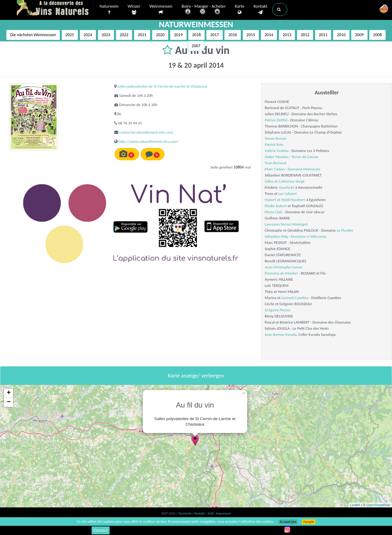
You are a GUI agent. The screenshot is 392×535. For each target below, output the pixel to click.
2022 (124, 35)
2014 (269, 35)
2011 (323, 35)
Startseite (185, 513)
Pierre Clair (273, 212)
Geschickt (286, 187)
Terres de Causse (305, 157)
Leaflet (355, 505)
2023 (106, 35)
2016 (232, 35)
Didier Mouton (276, 157)
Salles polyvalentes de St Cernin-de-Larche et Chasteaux (162, 86)
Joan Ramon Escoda (281, 334)
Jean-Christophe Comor (284, 267)
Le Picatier (345, 230)
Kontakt (260, 9)
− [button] (9, 402)
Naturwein (109, 9)
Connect (101, 530)
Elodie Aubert (276, 206)
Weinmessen (161, 9)
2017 (214, 35)
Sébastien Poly (276, 236)
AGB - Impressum (219, 513)
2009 (359, 35)
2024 (88, 35)
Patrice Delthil (276, 120)
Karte (240, 9)
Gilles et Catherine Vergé (285, 181)
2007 (196, 46)
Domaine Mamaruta (304, 169)
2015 (251, 35)
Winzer (134, 9)
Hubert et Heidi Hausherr (285, 200)
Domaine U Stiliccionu (309, 236)
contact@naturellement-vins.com (146, 132)
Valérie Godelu (276, 151)
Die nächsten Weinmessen (33, 35)
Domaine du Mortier (281, 273)
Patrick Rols (274, 144)
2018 (196, 35)
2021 (142, 35)
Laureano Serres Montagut (286, 224)
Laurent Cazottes (295, 298)
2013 (287, 35)
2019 (178, 35)
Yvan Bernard (275, 163)
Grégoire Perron (277, 310)
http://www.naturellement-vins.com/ (149, 141)
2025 (70, 35)
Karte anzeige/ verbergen (196, 376)
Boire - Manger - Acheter (204, 10)
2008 (377, 35)
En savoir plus (288, 522)
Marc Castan (275, 169)
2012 (305, 35)
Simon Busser (275, 138)
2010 (341, 35)
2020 (160, 35)
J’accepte (309, 522)
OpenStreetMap (378, 505)
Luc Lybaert (288, 194)
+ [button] (9, 393)
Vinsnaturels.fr (55, 8)
